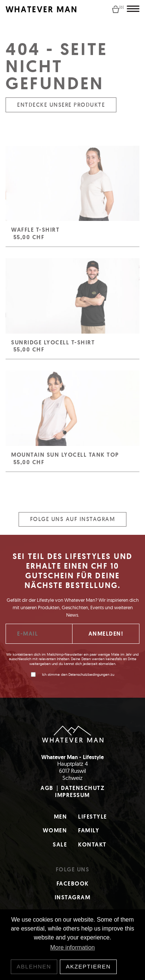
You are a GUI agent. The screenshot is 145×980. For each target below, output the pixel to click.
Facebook (73, 884)
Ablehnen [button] (34, 966)
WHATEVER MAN (42, 9)
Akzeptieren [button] (88, 966)
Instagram (73, 897)
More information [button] (72, 947)
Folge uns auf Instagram (73, 523)
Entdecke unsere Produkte (61, 109)
